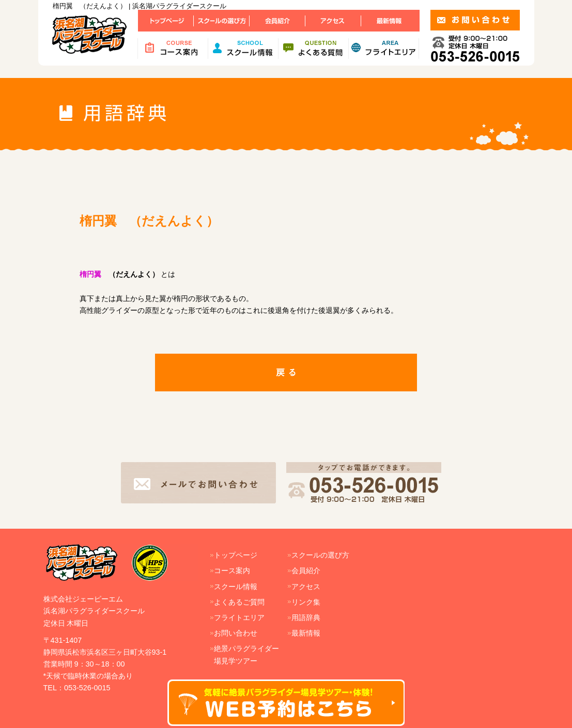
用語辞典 (306, 618)
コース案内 (232, 571)
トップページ (236, 555)
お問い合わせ (236, 633)
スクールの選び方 (320, 555)
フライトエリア (239, 618)
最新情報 (306, 633)
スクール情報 (236, 587)
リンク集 (306, 602)
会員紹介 (306, 571)
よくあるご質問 (239, 602)
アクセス (306, 587)
